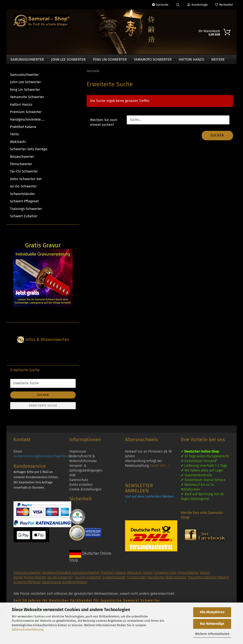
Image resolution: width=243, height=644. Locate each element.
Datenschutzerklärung (28, 629)
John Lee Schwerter (68, 59)
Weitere (218, 59)
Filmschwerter (21, 166)
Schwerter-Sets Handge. (29, 151)
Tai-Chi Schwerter (24, 174)
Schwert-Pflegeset (24, 204)
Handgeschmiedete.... (27, 122)
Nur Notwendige (212, 624)
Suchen (217, 138)
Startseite (160, 5)
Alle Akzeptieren (212, 612)
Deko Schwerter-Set (26, 181)
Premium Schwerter (26, 114)
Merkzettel (224, 5)
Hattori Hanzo (191, 59)
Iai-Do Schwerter (23, 189)
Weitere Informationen (212, 634)
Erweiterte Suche (43, 408)
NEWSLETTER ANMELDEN (139, 490)
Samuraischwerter (27, 59)
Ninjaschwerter (22, 159)
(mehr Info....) (160, 468)
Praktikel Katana (23, 129)
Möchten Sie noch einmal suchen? (104, 125)
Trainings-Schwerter (26, 211)
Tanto (14, 136)
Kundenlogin (198, 5)
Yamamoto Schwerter (153, 59)
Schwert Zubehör (24, 218)
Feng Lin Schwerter (110, 59)
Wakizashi (18, 144)
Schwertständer (23, 196)
